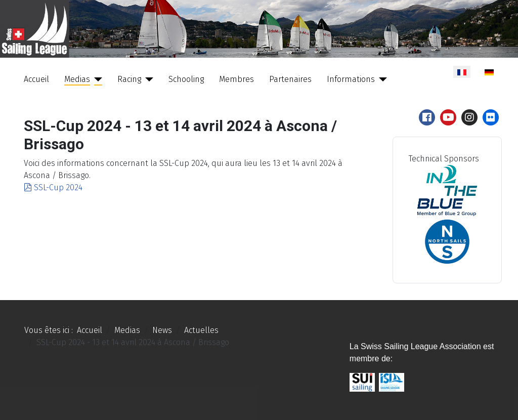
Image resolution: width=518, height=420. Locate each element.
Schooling (186, 79)
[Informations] (381, 79)
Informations (351, 79)
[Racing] (147, 79)
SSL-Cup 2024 (53, 187)
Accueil (36, 79)
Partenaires (290, 79)
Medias (77, 79)
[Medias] (96, 79)
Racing (129, 79)
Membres (236, 79)
